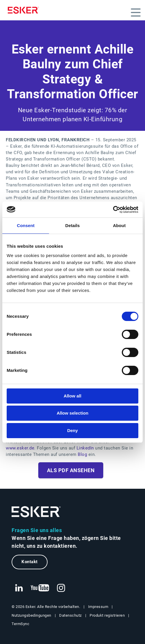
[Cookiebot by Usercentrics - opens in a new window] (113, 210)
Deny (73, 430)
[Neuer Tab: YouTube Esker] (40, 588)
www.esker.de (20, 448)
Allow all (73, 396)
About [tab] (119, 225)
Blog (82, 454)
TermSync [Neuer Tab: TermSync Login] (20, 624)
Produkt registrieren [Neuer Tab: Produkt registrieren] (107, 615)
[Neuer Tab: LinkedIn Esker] (19, 588)
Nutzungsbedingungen (31, 615)
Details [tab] (72, 225)
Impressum (98, 607)
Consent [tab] (26, 225)
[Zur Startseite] (36, 512)
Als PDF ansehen (71, 470)
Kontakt (30, 562)
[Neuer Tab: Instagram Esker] (61, 588)
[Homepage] (25, 10)
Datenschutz (70, 615)
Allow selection (72, 413)
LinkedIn (86, 448)
